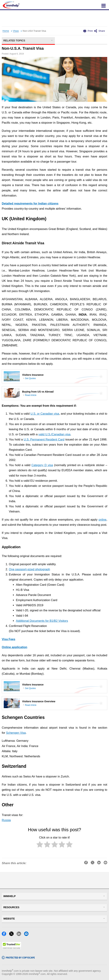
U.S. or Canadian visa (45, 414)
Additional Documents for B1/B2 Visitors (42, 621)
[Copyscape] (18, 958)
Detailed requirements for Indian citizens (30, 204)
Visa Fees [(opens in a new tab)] (8, 639)
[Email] (27, 935)
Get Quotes (30, 378)
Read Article (31, 395)
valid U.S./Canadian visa (54, 434)
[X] (12, 935)
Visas (16, 31)
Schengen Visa (16, 733)
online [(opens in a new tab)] (102, 520)
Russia (6, 820)
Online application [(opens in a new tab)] (15, 647)
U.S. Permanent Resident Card (44, 439)
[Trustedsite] (12, 949)
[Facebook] (5, 935)
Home (6, 31)
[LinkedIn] (20, 935)
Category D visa (42, 465)
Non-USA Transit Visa (34, 31)
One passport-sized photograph (29, 569)
